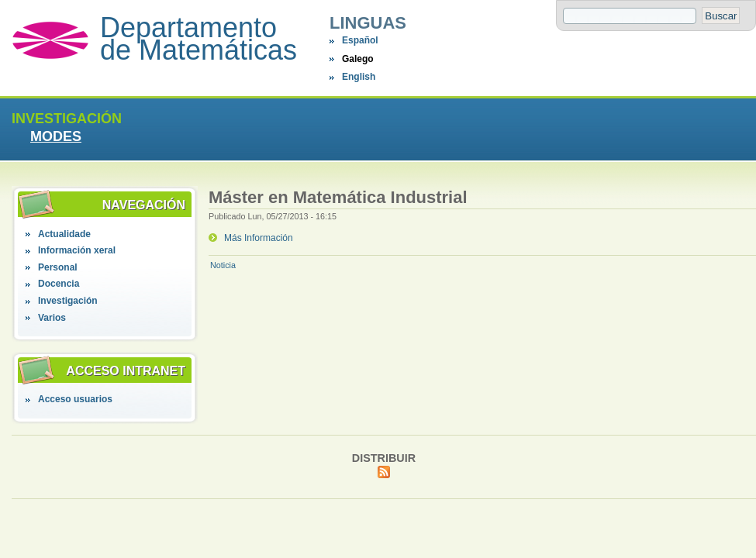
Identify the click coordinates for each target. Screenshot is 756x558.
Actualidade (64, 234)
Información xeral (77, 250)
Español (360, 40)
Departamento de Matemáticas (198, 39)
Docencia (59, 284)
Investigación (68, 301)
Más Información (259, 238)
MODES (56, 136)
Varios (52, 318)
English (359, 77)
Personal (58, 267)
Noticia (223, 265)
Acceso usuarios (75, 399)
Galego (358, 59)
